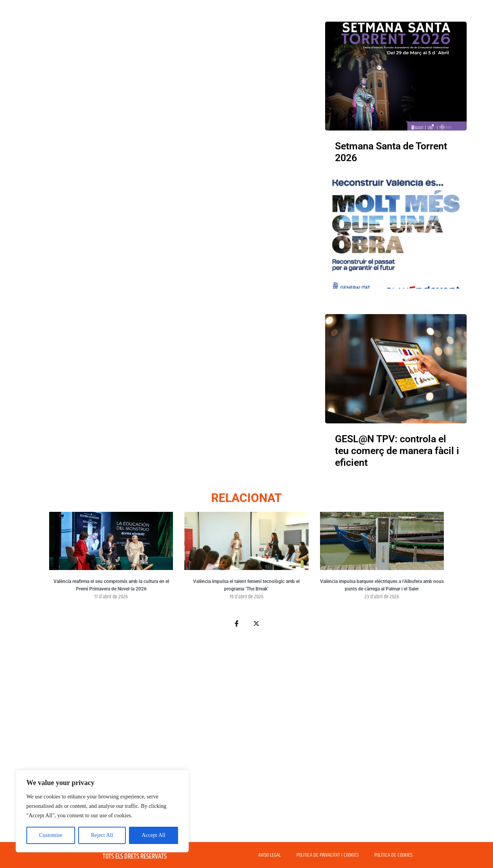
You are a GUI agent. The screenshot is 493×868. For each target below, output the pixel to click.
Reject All (102, 835)
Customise (51, 835)
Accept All (153, 835)
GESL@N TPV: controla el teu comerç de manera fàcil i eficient (397, 451)
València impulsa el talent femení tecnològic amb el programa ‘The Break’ (246, 585)
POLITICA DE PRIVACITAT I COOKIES (327, 855)
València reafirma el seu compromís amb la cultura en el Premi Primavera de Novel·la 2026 (111, 585)
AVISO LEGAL (269, 855)
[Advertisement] (246, 739)
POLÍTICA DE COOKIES (393, 855)
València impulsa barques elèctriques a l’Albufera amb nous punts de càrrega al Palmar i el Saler (382, 585)
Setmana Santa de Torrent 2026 (391, 152)
